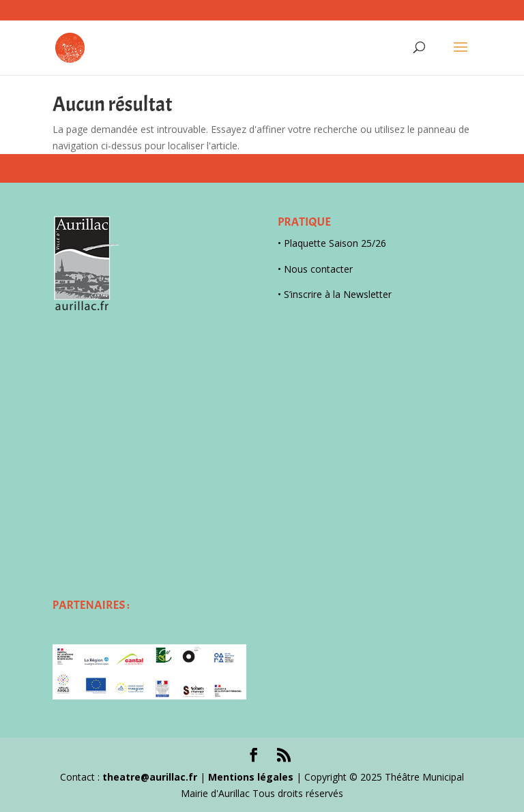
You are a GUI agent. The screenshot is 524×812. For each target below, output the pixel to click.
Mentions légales (251, 777)
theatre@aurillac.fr (150, 777)
